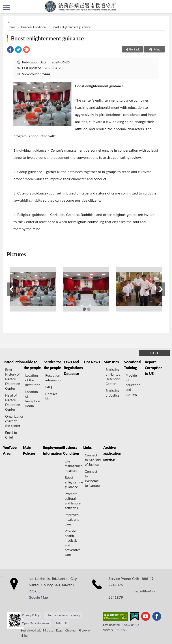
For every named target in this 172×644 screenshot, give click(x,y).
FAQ (49, 387)
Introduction (13, 362)
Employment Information (53, 450)
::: (2, 2)
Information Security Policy (63, 615)
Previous (11, 289)
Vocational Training (133, 365)
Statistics (111, 362)
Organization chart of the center (14, 421)
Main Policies (29, 450)
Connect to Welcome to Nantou (92, 478)
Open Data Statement (36, 623)
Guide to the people (32, 365)
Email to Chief (11, 435)
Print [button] (156, 49)
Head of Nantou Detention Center (13, 402)
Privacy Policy (31, 615)
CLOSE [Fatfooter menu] (154, 353)
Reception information (54, 378)
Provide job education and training (133, 385)
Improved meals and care (72, 519)
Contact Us (51, 396)
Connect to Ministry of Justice (93, 460)
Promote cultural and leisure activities (73, 501)
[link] (10, 50)
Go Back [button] (134, 49)
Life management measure (74, 466)
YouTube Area (10, 450)
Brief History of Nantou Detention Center (13, 379)
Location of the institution (33, 380)
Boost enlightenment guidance (71, 27)
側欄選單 (7, 7)
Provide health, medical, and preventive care (73, 543)
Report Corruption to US (154, 368)
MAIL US (62, 623)
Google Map (38, 597)
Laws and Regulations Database (73, 368)
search (165, 7)
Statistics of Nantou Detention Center (113, 377)
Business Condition (33, 27)
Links (88, 447)
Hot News (92, 362)
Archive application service (112, 453)
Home (11, 27)
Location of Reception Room (33, 399)
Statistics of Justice (112, 393)
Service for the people (52, 365)
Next (161, 289)
